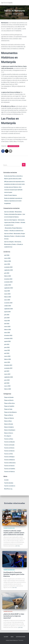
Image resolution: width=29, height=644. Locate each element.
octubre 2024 (8, 285)
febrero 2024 (8, 297)
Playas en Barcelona (9, 403)
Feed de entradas (9, 483)
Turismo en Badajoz (9, 457)
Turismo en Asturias (9, 451)
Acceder (6, 480)
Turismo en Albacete (9, 442)
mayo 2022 (7, 350)
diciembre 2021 (8, 365)
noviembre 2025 (8, 267)
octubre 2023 (8, 306)
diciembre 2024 (8, 279)
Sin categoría (8, 436)
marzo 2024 (7, 294)
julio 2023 (7, 315)
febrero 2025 (8, 276)
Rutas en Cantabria (9, 427)
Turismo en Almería (9, 448)
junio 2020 (7, 380)
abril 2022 (7, 353)
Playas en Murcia (9, 415)
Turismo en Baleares (10, 460)
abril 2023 (7, 324)
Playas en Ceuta (8, 409)
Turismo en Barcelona (13, 146)
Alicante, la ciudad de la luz (16, 231)
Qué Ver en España (21, 637)
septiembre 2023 (9, 309)
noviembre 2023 (8, 303)
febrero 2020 (8, 389)
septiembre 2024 (9, 288)
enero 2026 (7, 264)
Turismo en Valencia (9, 472)
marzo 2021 (7, 374)
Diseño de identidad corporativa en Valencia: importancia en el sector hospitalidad (13, 201)
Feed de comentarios (10, 486)
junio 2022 (7, 347)
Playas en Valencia (9, 418)
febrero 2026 (8, 261)
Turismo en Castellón (10, 469)
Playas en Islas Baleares (10, 412)
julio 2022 (7, 344)
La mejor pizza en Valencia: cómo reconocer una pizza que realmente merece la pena (13, 190)
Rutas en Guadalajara (10, 430)
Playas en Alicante (9, 397)
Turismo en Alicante (9, 445)
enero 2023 (7, 333)
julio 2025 (7, 273)
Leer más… (18, 546)
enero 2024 (7, 300)
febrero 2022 (8, 359)
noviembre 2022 (8, 338)
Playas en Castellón (9, 406)
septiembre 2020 (9, 377)
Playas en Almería (9, 400)
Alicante (6, 637)
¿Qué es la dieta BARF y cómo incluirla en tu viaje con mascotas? (14, 616)
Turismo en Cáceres (9, 466)
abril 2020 (7, 383)
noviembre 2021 (8, 368)
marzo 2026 (7, 258)
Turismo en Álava (9, 439)
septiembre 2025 (9, 270)
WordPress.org (8, 489)
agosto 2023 (7, 312)
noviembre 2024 (8, 282)
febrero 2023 (8, 330)
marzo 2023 (7, 327)
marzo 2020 (7, 386)
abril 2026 (7, 255)
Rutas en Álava (8, 421)
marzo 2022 (7, 356)
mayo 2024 (7, 291)
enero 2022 (7, 362)
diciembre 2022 (8, 335)
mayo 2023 (7, 321)
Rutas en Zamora (9, 433)
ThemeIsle (21, 640)
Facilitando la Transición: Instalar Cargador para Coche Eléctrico (14, 574)
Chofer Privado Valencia (10, 195)
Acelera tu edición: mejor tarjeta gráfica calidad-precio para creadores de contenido (14, 533)
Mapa (12, 637)
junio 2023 (7, 318)
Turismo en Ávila (8, 454)
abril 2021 (7, 371)
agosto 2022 (7, 341)
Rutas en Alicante (9, 424)
